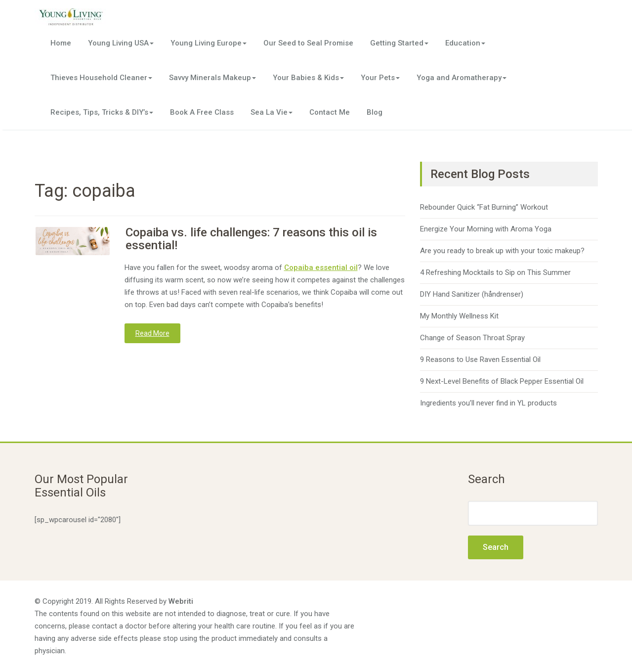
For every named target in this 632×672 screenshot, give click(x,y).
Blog (375, 112)
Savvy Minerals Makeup (212, 78)
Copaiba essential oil (321, 268)
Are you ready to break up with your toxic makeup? (502, 251)
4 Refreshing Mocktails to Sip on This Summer (495, 272)
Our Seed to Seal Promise (308, 43)
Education (465, 43)
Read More (152, 333)
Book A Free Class (202, 112)
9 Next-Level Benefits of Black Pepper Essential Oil (502, 381)
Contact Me (330, 112)
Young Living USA (121, 43)
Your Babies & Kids (308, 78)
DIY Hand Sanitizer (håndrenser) (472, 294)
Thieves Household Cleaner (101, 78)
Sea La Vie (272, 112)
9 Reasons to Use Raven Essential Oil (480, 359)
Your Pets (380, 78)
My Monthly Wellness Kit (459, 316)
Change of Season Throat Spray (472, 338)
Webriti (181, 601)
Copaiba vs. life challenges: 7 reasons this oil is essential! (251, 239)
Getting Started (399, 43)
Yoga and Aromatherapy (462, 78)
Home (61, 43)
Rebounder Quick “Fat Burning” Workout (484, 207)
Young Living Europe (209, 43)
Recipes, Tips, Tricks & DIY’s (102, 112)
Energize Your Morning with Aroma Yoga (486, 229)
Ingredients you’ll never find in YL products (488, 403)
